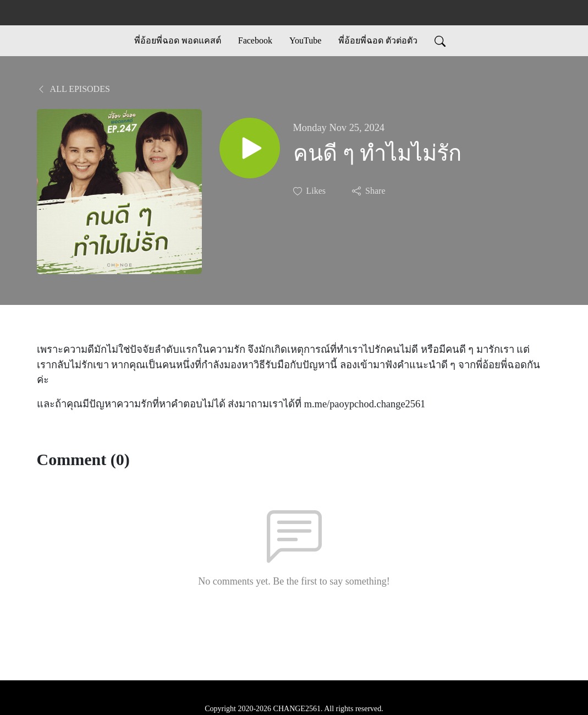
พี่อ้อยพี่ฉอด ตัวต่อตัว (378, 40)
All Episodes (73, 89)
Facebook (255, 40)
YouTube (305, 40)
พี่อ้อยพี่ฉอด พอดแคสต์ (178, 40)
